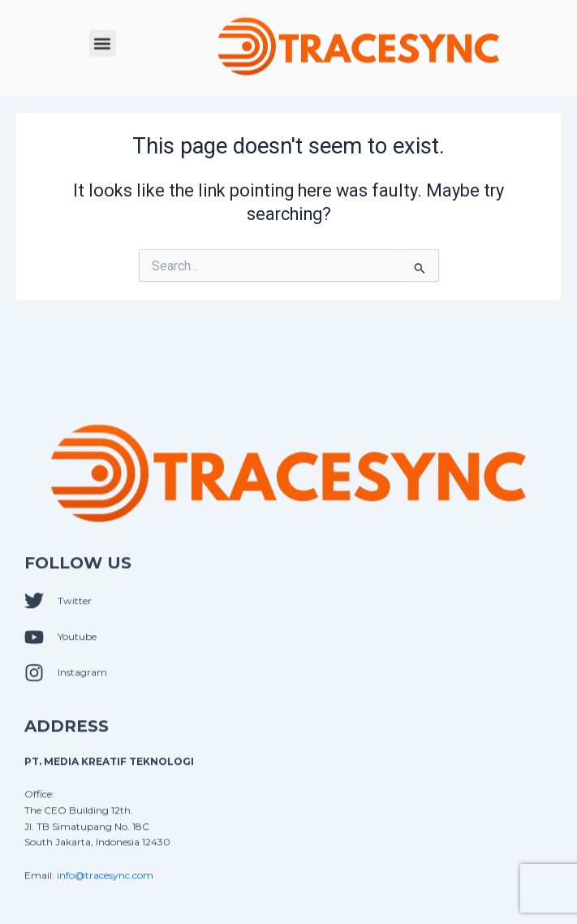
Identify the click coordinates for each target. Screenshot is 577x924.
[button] (103, 42)
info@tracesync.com (105, 884)
